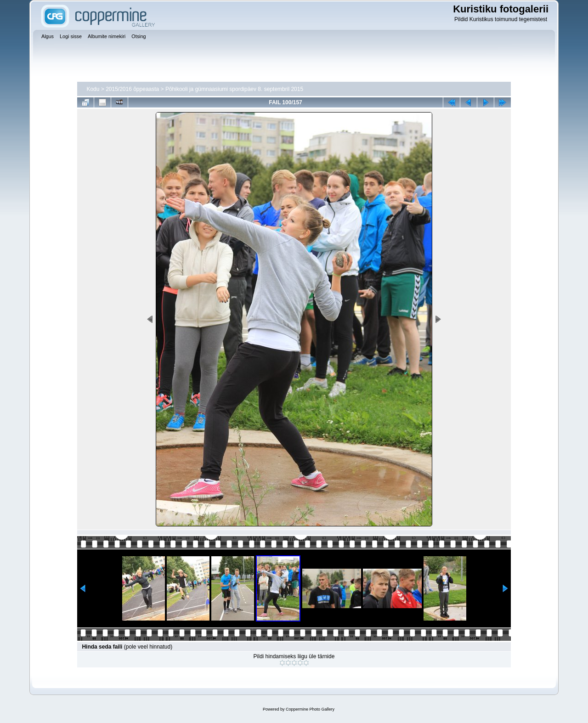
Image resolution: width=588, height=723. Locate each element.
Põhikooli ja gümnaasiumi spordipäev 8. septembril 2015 (234, 89)
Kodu (93, 89)
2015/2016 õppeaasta (132, 89)
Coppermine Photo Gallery (310, 709)
